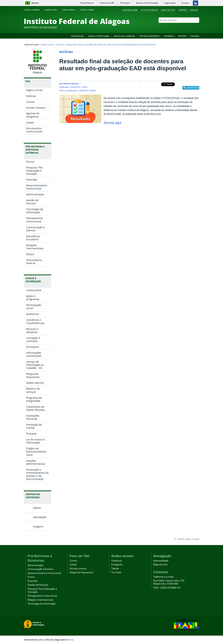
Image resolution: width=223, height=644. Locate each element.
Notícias (60, 45)
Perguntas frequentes (81, 572)
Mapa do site (168, 10)
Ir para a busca (70, 10)
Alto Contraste (149, 10)
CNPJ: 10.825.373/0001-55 (167, 588)
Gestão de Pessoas (38, 585)
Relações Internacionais (40, 600)
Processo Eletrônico (150, 36)
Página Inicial (47, 45)
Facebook (179, 27)
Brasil (35, 3)
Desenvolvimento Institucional (44, 573)
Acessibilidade (130, 10)
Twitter (193, 27)
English (194, 10)
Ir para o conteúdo (33, 10)
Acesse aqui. (113, 123)
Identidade (40, 517)
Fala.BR (182, 36)
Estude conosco (78, 569)
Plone (71, 640)
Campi (73, 565)
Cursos (73, 561)
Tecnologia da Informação (42, 604)
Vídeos (37, 508)
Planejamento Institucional (42, 596)
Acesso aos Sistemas (124, 36)
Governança (77, 36)
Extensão (33, 581)
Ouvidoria (169, 36)
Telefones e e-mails (163, 577)
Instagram (188, 27)
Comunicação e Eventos (41, 569)
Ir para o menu (52, 10)
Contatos (195, 36)
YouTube (184, 27)
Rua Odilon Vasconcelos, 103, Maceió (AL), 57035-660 (169, 582)
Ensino (31, 577)
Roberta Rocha (71, 83)
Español (183, 10)
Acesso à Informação (99, 36)
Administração (35, 565)
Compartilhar (193, 88)
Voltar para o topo (188, 539)
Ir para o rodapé (88, 10)
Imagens (38, 526)
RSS (197, 27)
